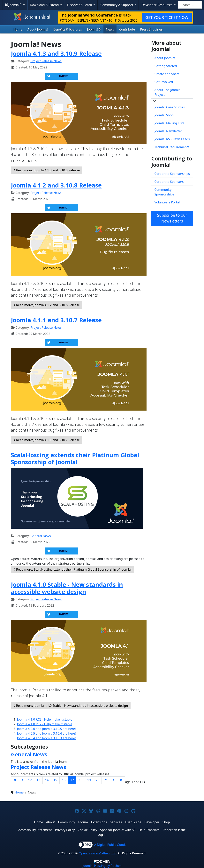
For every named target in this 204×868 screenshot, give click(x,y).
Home (18, 29)
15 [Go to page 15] (55, 780)
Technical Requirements (172, 147)
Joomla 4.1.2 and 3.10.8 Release (56, 185)
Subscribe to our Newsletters (172, 218)
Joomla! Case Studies (170, 107)
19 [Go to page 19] (89, 780)
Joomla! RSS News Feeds (172, 139)
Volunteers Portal (167, 202)
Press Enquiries (151, 29)
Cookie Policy (87, 830)
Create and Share (167, 74)
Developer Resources (157, 5)
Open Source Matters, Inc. (98, 853)
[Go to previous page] (22, 780)
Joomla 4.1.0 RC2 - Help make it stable (45, 724)
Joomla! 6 (94, 29)
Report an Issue (174, 830)
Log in (102, 835)
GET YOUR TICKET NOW (167, 17)
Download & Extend (45, 5)
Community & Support (117, 5)
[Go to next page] (114, 780)
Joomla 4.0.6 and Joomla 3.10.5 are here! (46, 729)
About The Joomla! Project (168, 92)
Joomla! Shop (164, 115)
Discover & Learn (80, 5)
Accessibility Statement (35, 830)
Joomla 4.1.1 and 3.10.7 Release (56, 320)
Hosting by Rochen (102, 866)
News (110, 29)
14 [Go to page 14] (47, 780)
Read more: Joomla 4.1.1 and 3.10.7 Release (47, 440)
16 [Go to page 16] (64, 780)
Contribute (127, 29)
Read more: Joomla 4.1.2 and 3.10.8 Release (47, 305)
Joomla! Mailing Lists (170, 123)
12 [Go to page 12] (30, 780)
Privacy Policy (65, 830)
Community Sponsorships (164, 192)
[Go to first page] (15, 780)
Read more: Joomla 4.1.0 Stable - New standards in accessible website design (71, 706)
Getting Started (166, 66)
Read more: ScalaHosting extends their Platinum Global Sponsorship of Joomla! (73, 569)
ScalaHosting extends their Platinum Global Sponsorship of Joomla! (75, 459)
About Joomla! (38, 29)
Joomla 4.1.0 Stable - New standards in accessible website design (67, 588)
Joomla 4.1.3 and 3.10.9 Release (56, 53)
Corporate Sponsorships (172, 174)
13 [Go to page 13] (38, 780)
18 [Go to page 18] (80, 780)
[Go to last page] (121, 780)
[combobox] (190, 5)
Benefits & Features (68, 29)
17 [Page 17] (72, 780)
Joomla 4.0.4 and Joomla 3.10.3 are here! (46, 738)
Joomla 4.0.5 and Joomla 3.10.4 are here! (46, 733)
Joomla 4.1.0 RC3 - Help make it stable (45, 719)
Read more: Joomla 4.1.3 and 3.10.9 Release (47, 170)
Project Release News (46, 61)
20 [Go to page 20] (97, 780)
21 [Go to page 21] (106, 780)
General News (41, 536)
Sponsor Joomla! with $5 (118, 830)
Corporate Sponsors (169, 182)
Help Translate (149, 830)
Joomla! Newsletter (168, 131)
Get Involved (164, 82)
